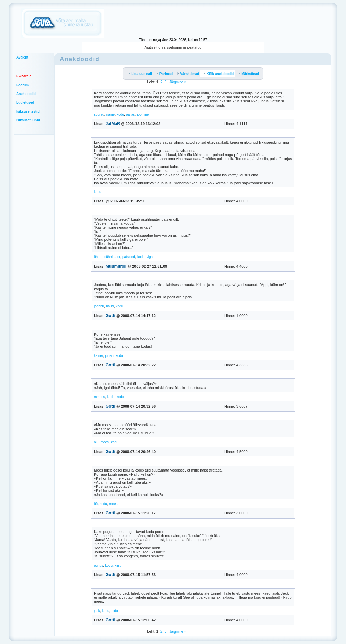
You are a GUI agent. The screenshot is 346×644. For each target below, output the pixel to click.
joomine (143, 114)
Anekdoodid (26, 94)
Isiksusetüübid (28, 120)
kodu (120, 114)
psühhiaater (112, 257)
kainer (98, 356)
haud (110, 306)
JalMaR (113, 124)
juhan (109, 356)
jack (97, 611)
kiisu (118, 565)
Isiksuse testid (28, 111)
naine (110, 114)
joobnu (99, 306)
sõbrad (99, 114)
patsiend (129, 257)
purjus (98, 565)
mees (104, 442)
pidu (115, 611)
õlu (96, 442)
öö (96, 504)
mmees (100, 397)
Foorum (22, 85)
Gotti (110, 316)
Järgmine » (177, 82)
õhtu (97, 257)
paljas (130, 114)
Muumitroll (116, 266)
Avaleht (22, 57)
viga (150, 257)
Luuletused (25, 103)
